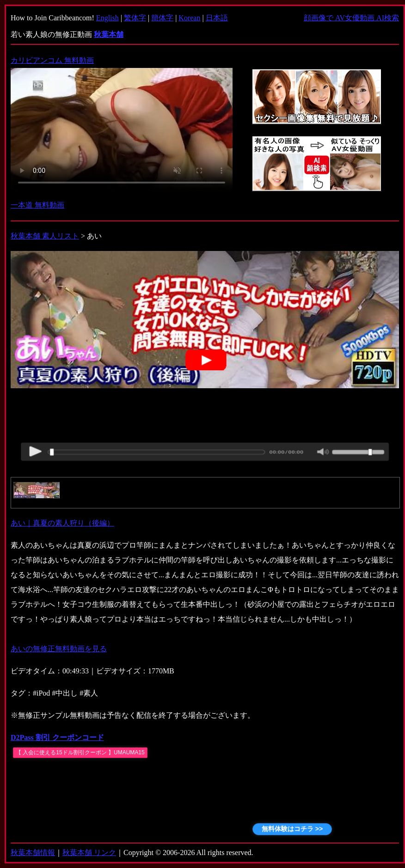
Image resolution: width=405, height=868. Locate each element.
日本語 (217, 18)
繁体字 (135, 18)
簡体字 (162, 18)
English (107, 18)
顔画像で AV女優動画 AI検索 (351, 18)
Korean (189, 18)
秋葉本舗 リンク (89, 853)
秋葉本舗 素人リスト (45, 236)
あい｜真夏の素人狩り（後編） (62, 523)
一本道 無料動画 (37, 205)
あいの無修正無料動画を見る (59, 649)
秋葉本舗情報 (33, 853)
